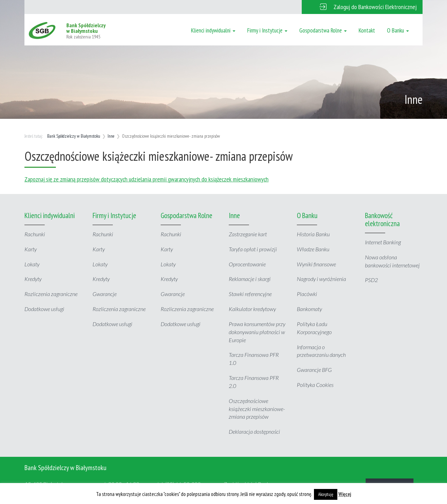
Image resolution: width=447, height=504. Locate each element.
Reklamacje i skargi (250, 279)
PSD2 (371, 280)
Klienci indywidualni (213, 30)
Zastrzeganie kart (248, 234)
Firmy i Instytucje (267, 30)
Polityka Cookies (315, 385)
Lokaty (32, 264)
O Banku (398, 30)
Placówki (307, 294)
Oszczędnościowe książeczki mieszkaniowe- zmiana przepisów (257, 409)
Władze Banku (313, 249)
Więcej (345, 494)
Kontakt (367, 30)
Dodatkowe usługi (44, 309)
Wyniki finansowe (316, 264)
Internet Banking (383, 242)
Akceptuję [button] (326, 494)
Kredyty (33, 279)
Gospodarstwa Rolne (323, 30)
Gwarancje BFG (314, 370)
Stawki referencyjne (250, 294)
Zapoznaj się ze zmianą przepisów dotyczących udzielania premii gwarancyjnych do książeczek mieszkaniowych (146, 179)
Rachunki (35, 234)
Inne (111, 136)
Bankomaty (309, 309)
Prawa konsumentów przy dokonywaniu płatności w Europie (257, 332)
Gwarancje (105, 294)
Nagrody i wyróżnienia (321, 279)
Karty (31, 249)
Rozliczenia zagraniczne (51, 294)
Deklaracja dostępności (254, 431)
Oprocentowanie (247, 264)
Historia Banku (313, 234)
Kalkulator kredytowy (252, 309)
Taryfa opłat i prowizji (253, 249)
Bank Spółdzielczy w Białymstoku (74, 136)
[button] (362, 7)
